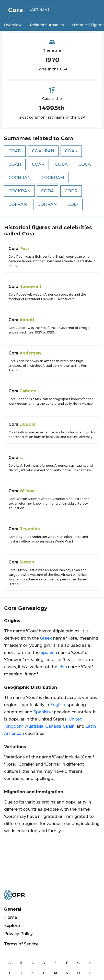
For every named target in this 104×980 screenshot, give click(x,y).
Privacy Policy (18, 934)
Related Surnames (47, 25)
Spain (69, 726)
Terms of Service (21, 944)
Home (11, 917)
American (14, 733)
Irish (63, 667)
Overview (13, 25)
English (58, 705)
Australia (34, 726)
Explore (12, 926)
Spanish (49, 653)
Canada (53, 726)
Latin (91, 726)
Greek (46, 638)
